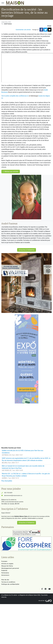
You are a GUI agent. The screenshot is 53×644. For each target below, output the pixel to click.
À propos (4, 561)
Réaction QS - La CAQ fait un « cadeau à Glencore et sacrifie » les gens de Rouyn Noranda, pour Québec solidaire (26, 475)
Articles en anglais (7, 564)
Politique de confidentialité (10, 584)
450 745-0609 (8, 493)
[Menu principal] (3, 3)
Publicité (4, 570)
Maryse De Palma (7, 566)
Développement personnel (10, 568)
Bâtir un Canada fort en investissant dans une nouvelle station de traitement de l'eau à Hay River (23, 467)
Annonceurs (5, 575)
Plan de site (5, 580)
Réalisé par (42, 601)
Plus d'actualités (7, 481)
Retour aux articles (11, 171)
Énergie (49, 26)
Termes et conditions (8, 582)
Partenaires (5, 573)
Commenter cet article (23, 30)
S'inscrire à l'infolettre (27, 250)
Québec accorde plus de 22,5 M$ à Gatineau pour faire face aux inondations (23, 452)
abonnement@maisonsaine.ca (13, 496)
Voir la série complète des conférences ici (15, 96)
